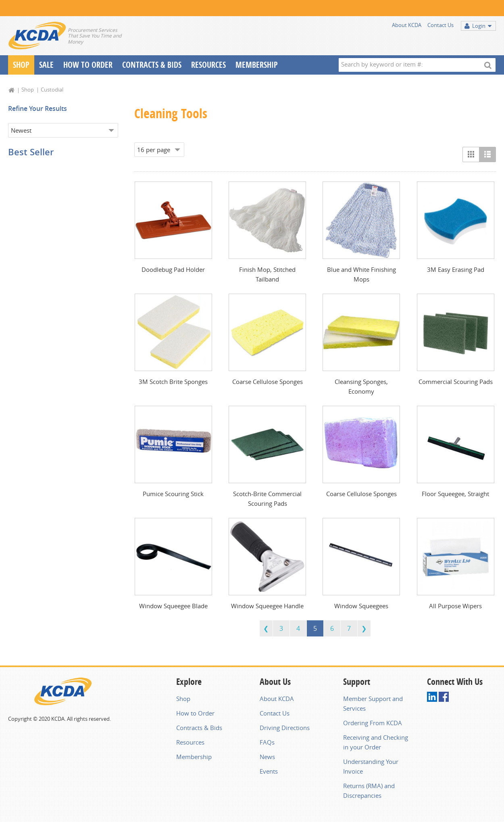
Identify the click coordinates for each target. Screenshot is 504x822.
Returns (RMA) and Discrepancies (369, 791)
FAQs (267, 742)
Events (269, 771)
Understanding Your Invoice (371, 766)
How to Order (195, 713)
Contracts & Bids (152, 65)
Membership (257, 65)
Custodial (52, 90)
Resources (208, 65)
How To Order (88, 65)
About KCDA (407, 25)
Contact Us (440, 25)
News (267, 757)
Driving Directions (285, 728)
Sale (46, 65)
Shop (21, 65)
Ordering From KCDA (373, 723)
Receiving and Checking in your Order (376, 742)
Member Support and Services (373, 703)
